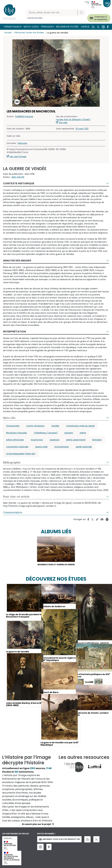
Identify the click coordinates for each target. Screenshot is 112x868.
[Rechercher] (52, 13)
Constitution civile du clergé (80, 426)
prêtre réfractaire (15, 440)
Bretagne (97, 440)
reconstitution (62, 447)
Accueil (8, 33)
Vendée (55, 426)
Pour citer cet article (16, 497)
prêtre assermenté (76, 440)
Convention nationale (17, 447)
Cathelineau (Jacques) (46, 433)
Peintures (22, 143)
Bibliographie (12, 462)
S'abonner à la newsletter (101, 18)
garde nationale (84, 447)
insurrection (37, 440)
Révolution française (17, 433)
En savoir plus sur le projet (37, 825)
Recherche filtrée (67, 27)
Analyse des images (17, 260)
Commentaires (13, 512)
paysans (69, 433)
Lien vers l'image (18, 157)
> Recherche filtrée (35, 18)
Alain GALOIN (18, 177)
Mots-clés (30, 27)
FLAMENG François (24, 116)
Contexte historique (19, 183)
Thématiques (12, 27)
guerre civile (41, 447)
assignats (55, 440)
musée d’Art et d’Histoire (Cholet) (73, 120)
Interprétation (14, 331)
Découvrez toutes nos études (30, 33)
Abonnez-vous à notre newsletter (59, 840)
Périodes (47, 27)
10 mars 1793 (82, 129)
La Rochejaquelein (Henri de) (21, 454)
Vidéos (85, 27)
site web (63, 123)
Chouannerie (13, 426)
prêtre (83, 433)
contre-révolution (35, 426)
